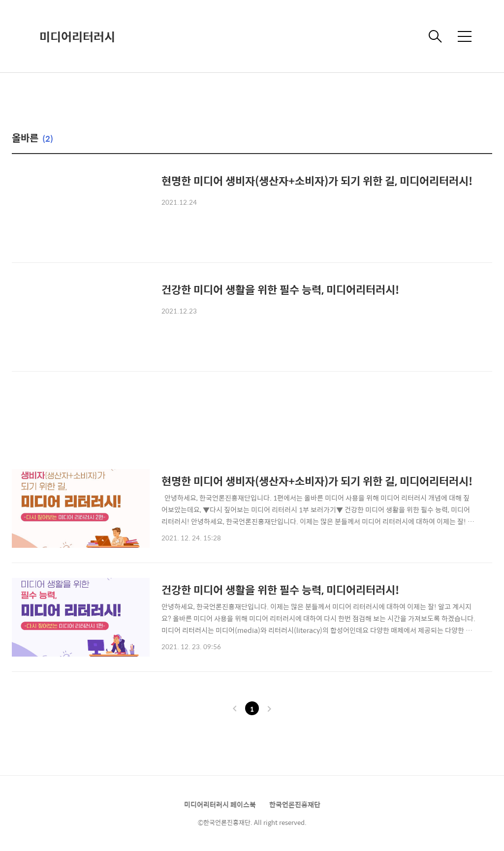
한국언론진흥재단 (295, 804)
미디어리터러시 (77, 36)
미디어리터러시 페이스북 (220, 804)
